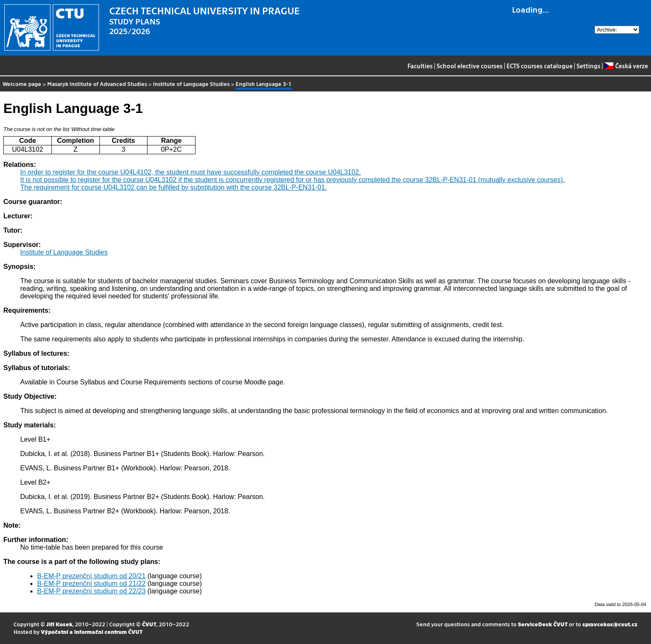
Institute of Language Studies (191, 84)
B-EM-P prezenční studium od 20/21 (91, 576)
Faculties (420, 66)
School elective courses (470, 66)
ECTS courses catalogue (540, 66)
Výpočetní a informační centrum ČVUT (92, 632)
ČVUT (149, 624)
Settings (588, 66)
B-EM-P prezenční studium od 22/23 (91, 591)
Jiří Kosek (59, 624)
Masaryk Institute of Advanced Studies (97, 84)
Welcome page (22, 84)
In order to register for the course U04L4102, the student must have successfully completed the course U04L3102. (190, 172)
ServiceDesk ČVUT (543, 624)
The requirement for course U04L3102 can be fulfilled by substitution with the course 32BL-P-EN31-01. (174, 187)
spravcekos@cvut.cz (610, 624)
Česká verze (626, 66)
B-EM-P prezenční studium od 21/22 (91, 584)
